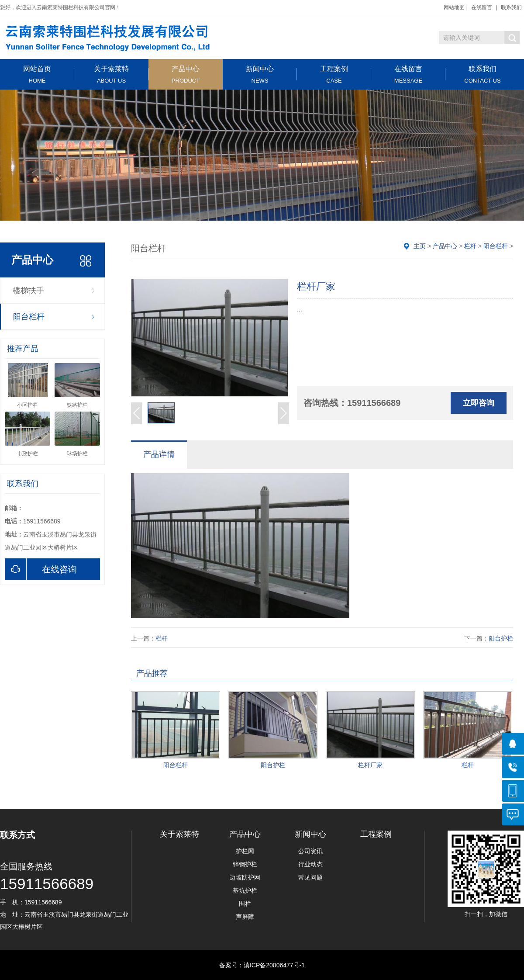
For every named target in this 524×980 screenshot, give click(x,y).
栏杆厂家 (370, 765)
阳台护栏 (501, 638)
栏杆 (470, 246)
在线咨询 (41, 569)
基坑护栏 (245, 890)
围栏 (245, 904)
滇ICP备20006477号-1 (274, 965)
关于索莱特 (111, 74)
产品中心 (186, 74)
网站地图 (454, 7)
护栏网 (245, 851)
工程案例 (334, 74)
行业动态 (310, 864)
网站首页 (37, 74)
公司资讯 (310, 851)
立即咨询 (479, 403)
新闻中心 (260, 74)
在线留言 (482, 7)
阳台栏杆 (29, 317)
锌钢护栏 (245, 864)
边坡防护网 (245, 877)
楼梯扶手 (28, 291)
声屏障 (245, 917)
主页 (420, 246)
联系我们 (511, 7)
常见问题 (310, 877)
